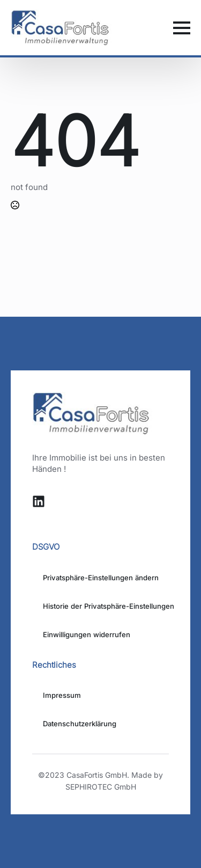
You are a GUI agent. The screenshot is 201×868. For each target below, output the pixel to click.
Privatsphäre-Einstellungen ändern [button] (101, 578)
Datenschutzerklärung (80, 724)
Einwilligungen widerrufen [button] (87, 634)
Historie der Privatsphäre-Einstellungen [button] (106, 606)
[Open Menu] (182, 28)
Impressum (62, 695)
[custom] (39, 501)
